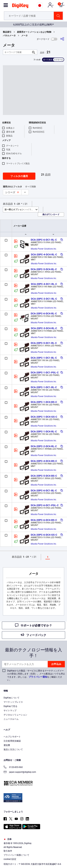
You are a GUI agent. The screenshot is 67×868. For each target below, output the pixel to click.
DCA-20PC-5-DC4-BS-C (44, 476)
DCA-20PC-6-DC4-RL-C (44, 314)
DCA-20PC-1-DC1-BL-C (44, 358)
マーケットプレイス (13, 702)
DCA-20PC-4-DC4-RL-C (44, 254)
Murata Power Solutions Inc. (44, 249)
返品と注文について (13, 749)
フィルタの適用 (19, 176)
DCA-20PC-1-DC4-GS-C (44, 417)
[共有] (62, 39)
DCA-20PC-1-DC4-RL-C (44, 432)
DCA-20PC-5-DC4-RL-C (44, 269)
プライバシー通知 (38, 677)
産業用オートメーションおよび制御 (34, 32)
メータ (24, 36)
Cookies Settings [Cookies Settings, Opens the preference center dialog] (32, 862)
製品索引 (7, 32)
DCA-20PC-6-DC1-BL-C (44, 491)
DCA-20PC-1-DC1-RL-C (44, 387)
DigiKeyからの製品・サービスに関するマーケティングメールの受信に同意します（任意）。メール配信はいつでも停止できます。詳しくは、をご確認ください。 (36, 675)
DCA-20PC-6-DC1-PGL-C (45, 505)
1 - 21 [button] (17, 204)
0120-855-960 (13, 767)
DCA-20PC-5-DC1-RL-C (44, 343)
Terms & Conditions (23, 855)
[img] (20, 6)
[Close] (63, 832)
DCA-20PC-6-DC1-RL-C (44, 240)
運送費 (7, 745)
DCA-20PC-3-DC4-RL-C (44, 328)
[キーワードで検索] (17, 52)
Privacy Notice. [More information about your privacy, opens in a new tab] (45, 855)
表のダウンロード (51, 215)
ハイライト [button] (20, 210)
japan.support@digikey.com (20, 772)
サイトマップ (10, 711)
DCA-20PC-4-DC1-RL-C (44, 284)
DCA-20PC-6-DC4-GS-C (44, 535)
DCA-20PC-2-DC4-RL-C (44, 446)
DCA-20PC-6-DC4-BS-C (44, 520)
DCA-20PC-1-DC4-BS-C (44, 402)
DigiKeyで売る (10, 706)
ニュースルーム (11, 719)
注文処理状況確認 (12, 741)
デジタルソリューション (15, 715)
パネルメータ (9, 36)
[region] (33, 848)
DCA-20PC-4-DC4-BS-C (44, 461)
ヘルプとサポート (12, 737)
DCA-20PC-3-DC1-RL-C (44, 299)
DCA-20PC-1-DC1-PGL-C (45, 373)
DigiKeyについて (12, 698)
